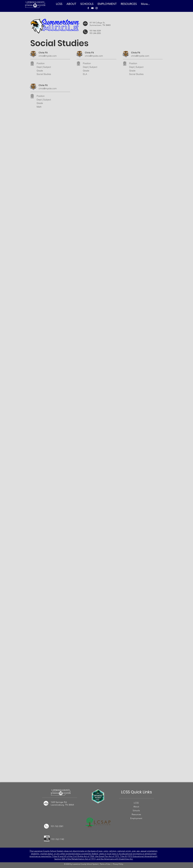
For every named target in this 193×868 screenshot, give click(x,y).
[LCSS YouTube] (92, 8)
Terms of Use (105, 864)
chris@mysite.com (48, 56)
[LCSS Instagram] (97, 8)
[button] (129, 4)
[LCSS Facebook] (88, 8)
